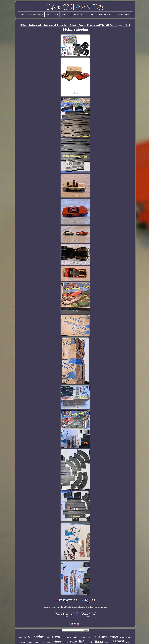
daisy (83, 637)
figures (30, 642)
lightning (86, 641)
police (122, 637)
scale (73, 641)
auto (69, 637)
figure (90, 637)
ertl (58, 636)
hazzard (117, 641)
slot (63, 638)
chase (23, 642)
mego (129, 637)
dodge (39, 636)
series (107, 643)
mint (128, 642)
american (22, 637)
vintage (114, 637)
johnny (57, 641)
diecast (99, 642)
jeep (66, 642)
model (76, 637)
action (36, 642)
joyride (49, 643)
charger (101, 636)
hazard (49, 637)
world (42, 642)
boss (30, 637)
